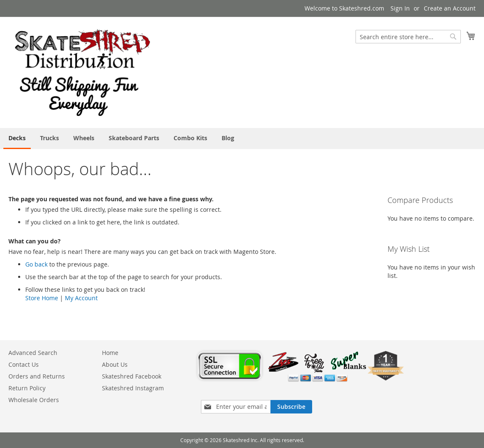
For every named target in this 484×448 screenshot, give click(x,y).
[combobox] (408, 37)
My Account (81, 298)
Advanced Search (33, 353)
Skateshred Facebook (132, 376)
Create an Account (450, 8)
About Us (115, 364)
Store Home (42, 298)
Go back (36, 264)
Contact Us (24, 364)
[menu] (242, 139)
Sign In (400, 8)
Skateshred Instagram (133, 388)
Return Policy (27, 388)
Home (110, 353)
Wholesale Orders (34, 400)
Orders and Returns (37, 376)
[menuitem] (17, 139)
